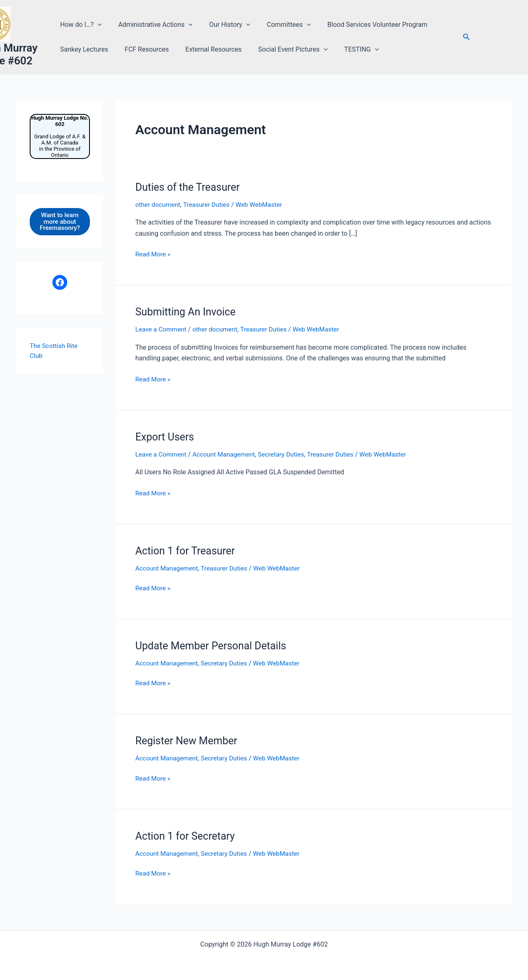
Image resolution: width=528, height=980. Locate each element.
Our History (224, 25)
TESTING (349, 50)
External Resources (208, 49)
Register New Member (188, 741)
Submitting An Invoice (187, 312)
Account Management (227, 454)
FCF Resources (145, 49)
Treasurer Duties (209, 205)
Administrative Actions (153, 25)
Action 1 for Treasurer (187, 550)
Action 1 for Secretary (187, 836)
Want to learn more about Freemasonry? (60, 222)
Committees (280, 25)
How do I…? (82, 25)
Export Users (166, 436)
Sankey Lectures (85, 49)
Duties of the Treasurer (190, 187)
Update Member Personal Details (214, 645)
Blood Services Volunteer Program (365, 25)
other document (159, 205)
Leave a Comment (162, 329)
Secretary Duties (286, 454)
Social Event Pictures (284, 50)
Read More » (153, 254)
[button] (99, 25)
